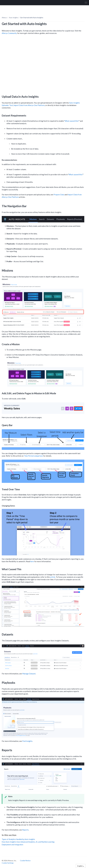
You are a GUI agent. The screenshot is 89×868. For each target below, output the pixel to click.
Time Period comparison (33, 456)
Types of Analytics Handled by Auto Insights (18, 839)
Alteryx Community (9, 33)
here (32, 561)
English (81, 866)
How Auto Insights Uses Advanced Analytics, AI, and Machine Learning (28, 842)
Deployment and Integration (12, 845)
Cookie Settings (8, 863)
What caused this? (72, 121)
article (53, 577)
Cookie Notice (25, 861)
